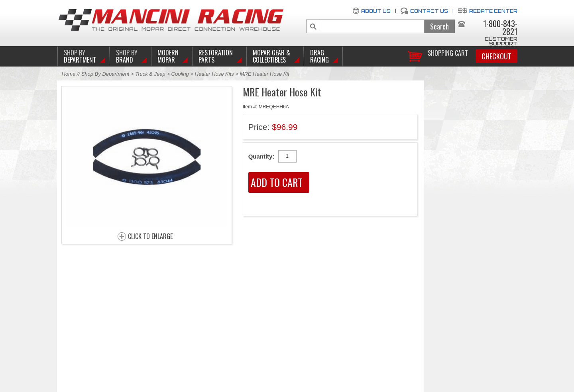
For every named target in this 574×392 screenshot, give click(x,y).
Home (69, 74)
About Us (376, 11)
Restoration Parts (216, 56)
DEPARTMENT (80, 56)
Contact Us (429, 11)
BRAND (127, 56)
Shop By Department (105, 74)
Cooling (180, 74)
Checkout (496, 56)
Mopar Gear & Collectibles (271, 56)
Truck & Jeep (150, 74)
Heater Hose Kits (214, 74)
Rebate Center (493, 11)
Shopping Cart (448, 52)
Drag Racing (319, 56)
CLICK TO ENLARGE (150, 237)
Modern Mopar (168, 56)
